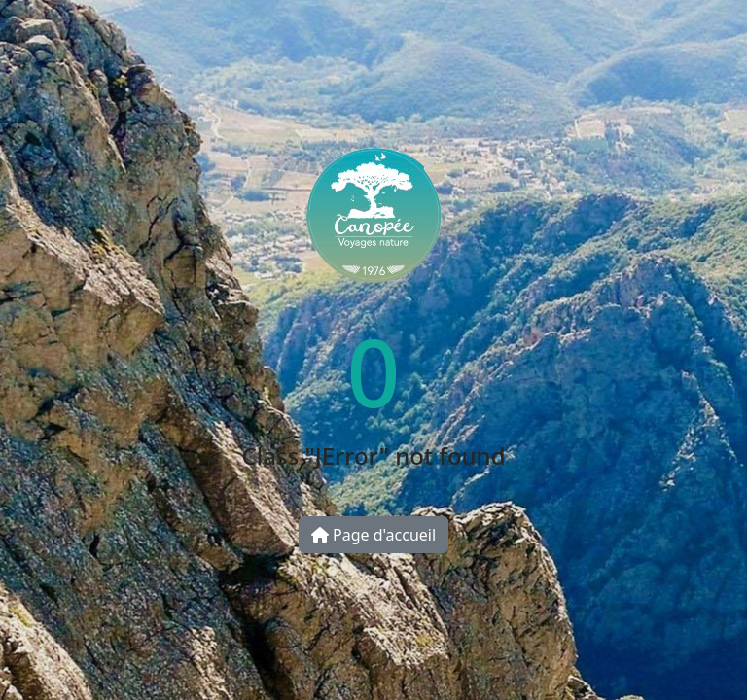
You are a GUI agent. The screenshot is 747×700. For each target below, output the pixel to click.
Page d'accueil (373, 535)
